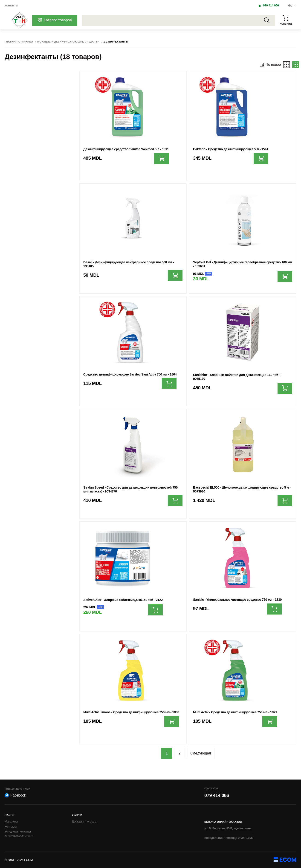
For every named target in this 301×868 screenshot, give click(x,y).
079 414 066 (271, 5)
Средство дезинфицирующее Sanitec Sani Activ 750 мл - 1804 (130, 374)
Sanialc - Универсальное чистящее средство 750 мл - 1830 (237, 600)
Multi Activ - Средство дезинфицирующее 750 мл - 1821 (235, 712)
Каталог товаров (55, 20)
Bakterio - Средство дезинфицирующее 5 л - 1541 (231, 149)
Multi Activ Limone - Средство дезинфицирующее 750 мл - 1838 (131, 712)
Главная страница (19, 42)
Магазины (11, 821)
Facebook (15, 795)
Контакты (11, 5)
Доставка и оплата (84, 821)
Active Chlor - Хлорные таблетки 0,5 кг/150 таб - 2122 (123, 600)
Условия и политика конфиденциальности (19, 834)
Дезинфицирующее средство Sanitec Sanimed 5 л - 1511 (126, 149)
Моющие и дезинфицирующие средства (68, 42)
